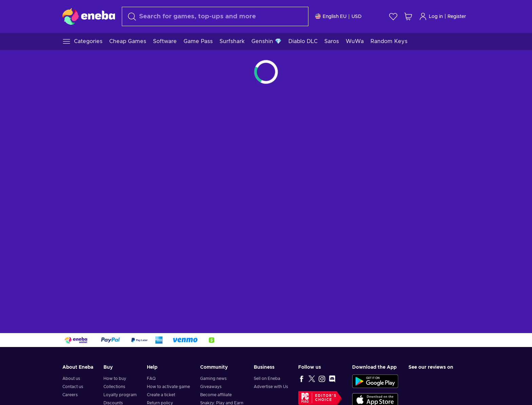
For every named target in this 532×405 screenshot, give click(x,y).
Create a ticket (161, 395)
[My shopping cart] (408, 16)
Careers (70, 395)
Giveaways (211, 387)
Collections (114, 387)
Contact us (73, 387)
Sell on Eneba (267, 379)
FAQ (151, 379)
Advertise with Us (271, 387)
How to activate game (168, 387)
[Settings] (338, 16)
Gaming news (213, 379)
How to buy (115, 379)
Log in (431, 16)
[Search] (215, 16)
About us (71, 379)
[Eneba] (89, 16)
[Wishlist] (393, 16)
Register (457, 17)
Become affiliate (216, 395)
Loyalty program (120, 395)
